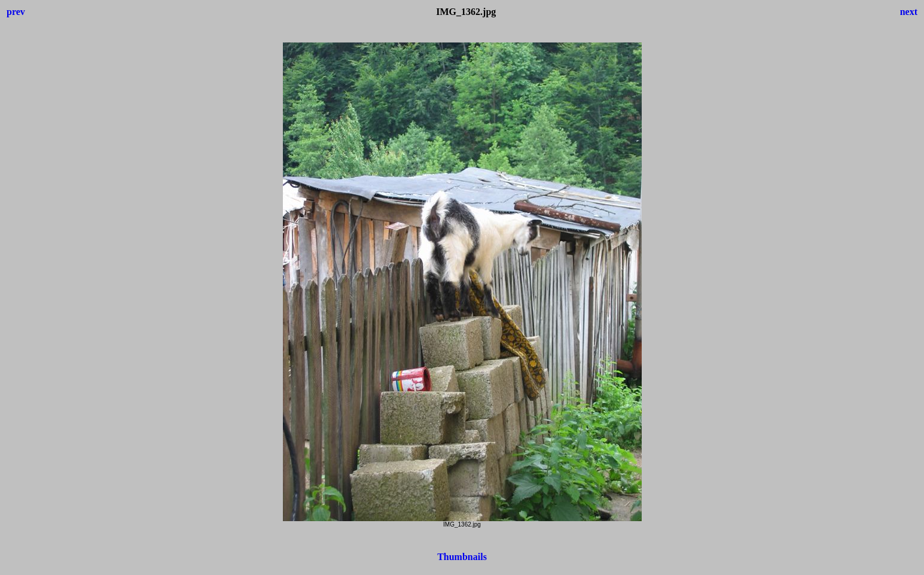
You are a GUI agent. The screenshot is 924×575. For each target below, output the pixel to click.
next (909, 12)
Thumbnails (462, 557)
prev (16, 12)
